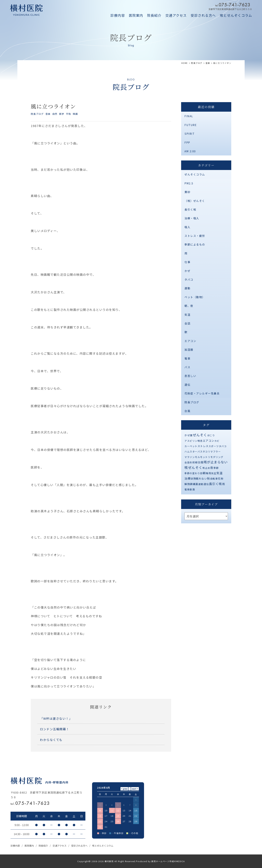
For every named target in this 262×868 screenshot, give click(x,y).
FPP (187, 142)
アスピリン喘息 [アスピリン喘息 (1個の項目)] (194, 441)
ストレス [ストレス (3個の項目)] (203, 446)
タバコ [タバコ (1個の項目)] (223, 446)
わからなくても (51, 740)
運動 (187, 288)
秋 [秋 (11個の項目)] (209, 478)
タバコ (189, 279)
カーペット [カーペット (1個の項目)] (191, 446)
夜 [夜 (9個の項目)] (212, 468)
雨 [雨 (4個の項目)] (224, 484)
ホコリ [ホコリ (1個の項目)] (207, 451)
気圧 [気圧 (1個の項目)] (214, 473)
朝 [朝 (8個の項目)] (204, 473)
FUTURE (190, 125)
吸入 (187, 227)
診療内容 (118, 15)
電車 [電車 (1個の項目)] (187, 489)
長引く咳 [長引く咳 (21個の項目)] (216, 484)
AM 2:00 (190, 151)
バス (187, 367)
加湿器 (189, 350)
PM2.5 (189, 183)
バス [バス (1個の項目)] (200, 451)
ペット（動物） (195, 297)
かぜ (187, 271)
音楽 (48, 114)
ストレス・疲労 (195, 236)
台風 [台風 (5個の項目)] (201, 462)
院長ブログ (37, 114)
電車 (187, 358)
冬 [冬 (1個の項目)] (191, 462)
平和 (69, 114)
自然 (55, 114)
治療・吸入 (192, 218)
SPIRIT (189, 134)
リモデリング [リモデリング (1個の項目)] (216, 457)
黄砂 (187, 192)
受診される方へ (203, 15)
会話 (187, 323)
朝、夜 (189, 306)
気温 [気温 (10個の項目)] (219, 473)
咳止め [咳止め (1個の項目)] (206, 468)
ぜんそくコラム (195, 174)
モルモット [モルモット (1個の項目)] (201, 457)
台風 (187, 411)
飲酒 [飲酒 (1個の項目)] (192, 489)
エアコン (190, 341)
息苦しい (190, 376)
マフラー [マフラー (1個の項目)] (216, 451)
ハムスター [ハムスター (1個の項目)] (191, 451)
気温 (187, 315)
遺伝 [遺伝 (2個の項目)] (206, 484)
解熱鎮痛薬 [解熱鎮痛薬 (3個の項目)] (191, 484)
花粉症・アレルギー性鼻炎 (202, 393)
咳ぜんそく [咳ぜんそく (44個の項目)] (193, 467)
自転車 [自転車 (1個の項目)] (214, 479)
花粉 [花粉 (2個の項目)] (221, 478)
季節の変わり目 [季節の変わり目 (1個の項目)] (194, 473)
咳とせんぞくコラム (236, 15)
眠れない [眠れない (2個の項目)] (202, 478)
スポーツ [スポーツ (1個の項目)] (214, 446)
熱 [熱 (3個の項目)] (195, 478)
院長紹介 (154, 15)
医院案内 (136, 15)
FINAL (189, 116)
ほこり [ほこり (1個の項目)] (211, 435)
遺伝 (187, 385)
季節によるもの (195, 244)
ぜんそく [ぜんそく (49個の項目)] (200, 435)
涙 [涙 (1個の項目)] (192, 479)
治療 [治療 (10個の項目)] (188, 478)
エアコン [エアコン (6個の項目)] (209, 441)
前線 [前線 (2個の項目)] (195, 462)
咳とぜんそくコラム (103, 846)
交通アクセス (176, 15)
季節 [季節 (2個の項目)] (216, 468)
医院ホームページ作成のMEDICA (168, 861)
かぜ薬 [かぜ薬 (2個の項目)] (189, 435)
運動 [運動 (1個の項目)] (201, 484)
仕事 (187, 262)
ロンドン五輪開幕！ (55, 729)
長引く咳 (190, 209)
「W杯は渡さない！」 (56, 718)
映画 (75, 114)
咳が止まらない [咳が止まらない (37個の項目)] (216, 462)
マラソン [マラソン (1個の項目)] (190, 457)
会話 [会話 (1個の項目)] (187, 462)
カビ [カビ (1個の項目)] (217, 441)
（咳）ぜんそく (195, 201)
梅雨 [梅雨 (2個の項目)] (208, 473)
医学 (62, 114)
